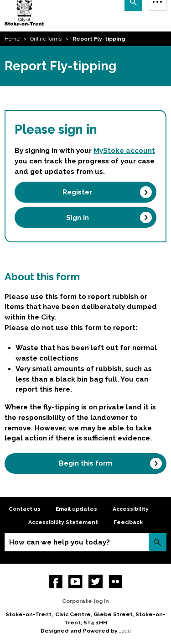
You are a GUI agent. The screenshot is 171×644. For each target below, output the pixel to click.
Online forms (46, 39)
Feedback (128, 522)
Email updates (76, 509)
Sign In (78, 218)
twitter (96, 582)
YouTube (75, 582)
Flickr (116, 582)
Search (158, 542)
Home (12, 39)
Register (77, 192)
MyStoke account (124, 151)
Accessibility (131, 509)
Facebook (56, 582)
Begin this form (85, 463)
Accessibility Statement (63, 522)
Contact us (25, 509)
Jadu (125, 631)
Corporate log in (85, 601)
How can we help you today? (60, 542)
